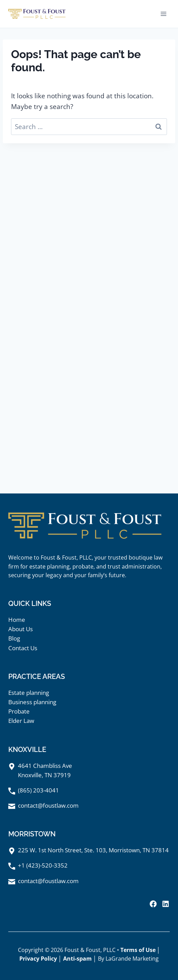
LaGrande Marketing (132, 959)
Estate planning (29, 693)
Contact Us (23, 648)
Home (17, 620)
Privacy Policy (38, 959)
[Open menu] (163, 14)
